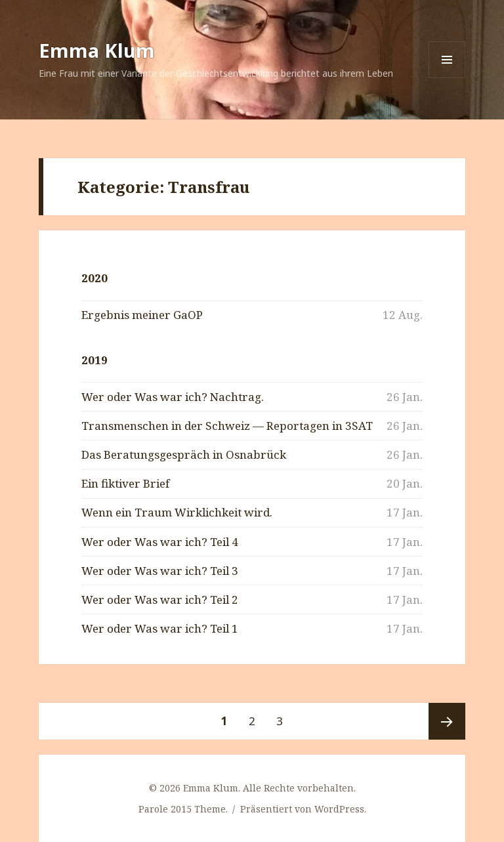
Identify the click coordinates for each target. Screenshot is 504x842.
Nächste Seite (447, 721)
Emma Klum (97, 50)
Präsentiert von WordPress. (303, 809)
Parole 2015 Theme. (184, 809)
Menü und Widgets (447, 78)
